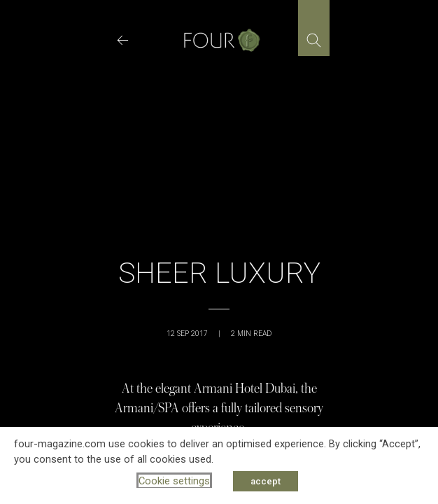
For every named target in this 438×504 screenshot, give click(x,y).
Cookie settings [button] (174, 481)
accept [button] (266, 481)
